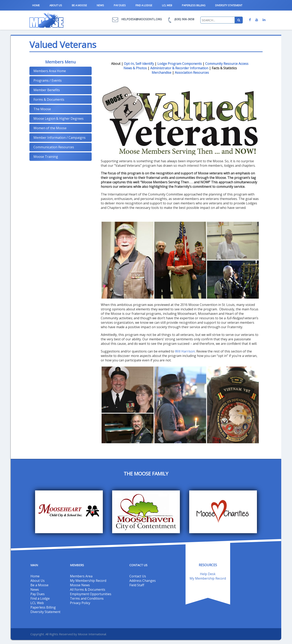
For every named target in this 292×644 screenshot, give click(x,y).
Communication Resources (54, 147)
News (100, 5)
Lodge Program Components (180, 64)
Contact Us (138, 576)
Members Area (81, 576)
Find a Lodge (144, 5)
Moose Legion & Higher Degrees (59, 119)
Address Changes (143, 581)
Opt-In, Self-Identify (139, 64)
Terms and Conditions (87, 598)
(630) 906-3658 (184, 19)
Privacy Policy (80, 603)
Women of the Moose (50, 128)
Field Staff (137, 585)
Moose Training (46, 157)
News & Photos (135, 68)
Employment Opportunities (91, 594)
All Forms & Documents (88, 590)
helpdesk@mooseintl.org (142, 19)
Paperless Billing (194, 5)
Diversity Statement (229, 5)
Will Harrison (185, 351)
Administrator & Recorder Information (179, 68)
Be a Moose (79, 5)
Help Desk (208, 574)
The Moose (42, 109)
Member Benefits (47, 90)
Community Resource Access (227, 64)
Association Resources (192, 73)
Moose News (80, 585)
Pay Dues (120, 5)
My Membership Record (88, 581)
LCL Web (167, 5)
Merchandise (162, 73)
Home (36, 5)
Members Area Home (50, 71)
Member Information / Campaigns (60, 138)
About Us (56, 5)
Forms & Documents (49, 99)
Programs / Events (48, 80)
